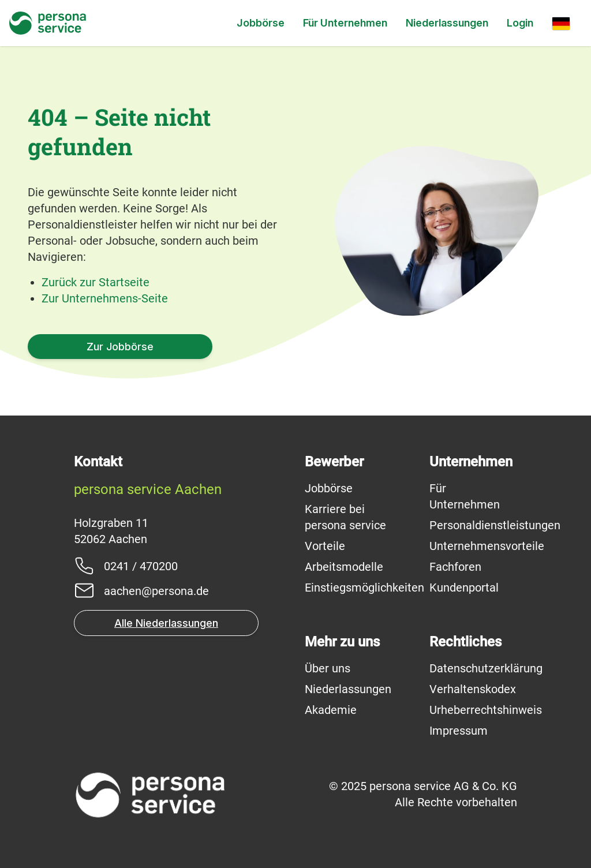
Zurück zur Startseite (96, 282)
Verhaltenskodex (473, 689)
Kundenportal (464, 588)
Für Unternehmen (345, 23)
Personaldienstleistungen (495, 525)
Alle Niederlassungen (166, 623)
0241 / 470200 (141, 566)
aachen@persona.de (156, 591)
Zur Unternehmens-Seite (105, 298)
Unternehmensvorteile (487, 546)
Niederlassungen (447, 23)
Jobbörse (261, 23)
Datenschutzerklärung (486, 668)
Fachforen (455, 567)
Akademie (331, 710)
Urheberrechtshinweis (486, 710)
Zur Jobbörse (120, 347)
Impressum (459, 731)
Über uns (328, 668)
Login (520, 23)
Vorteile (325, 546)
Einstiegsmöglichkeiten (364, 588)
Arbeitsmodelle (344, 567)
